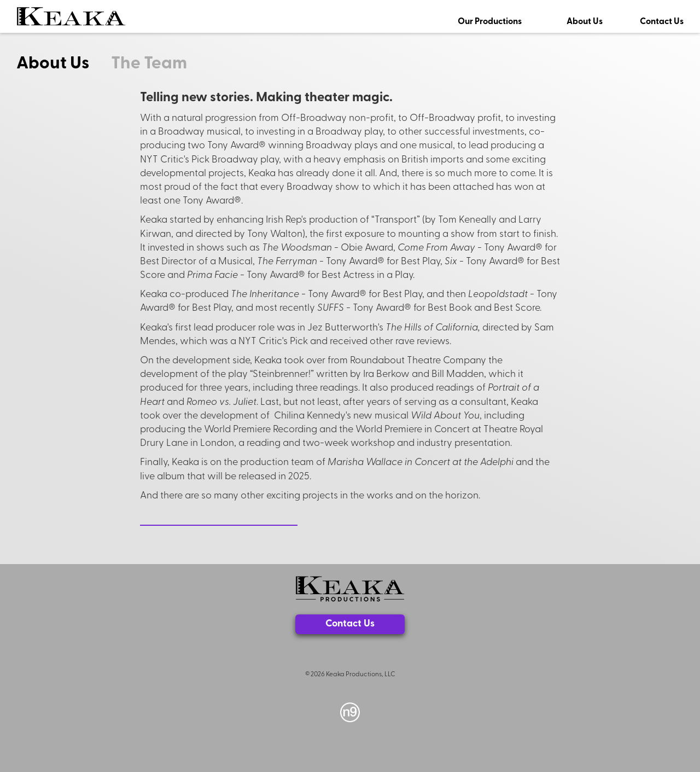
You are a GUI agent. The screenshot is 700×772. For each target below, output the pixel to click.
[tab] (64, 61)
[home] (71, 16)
